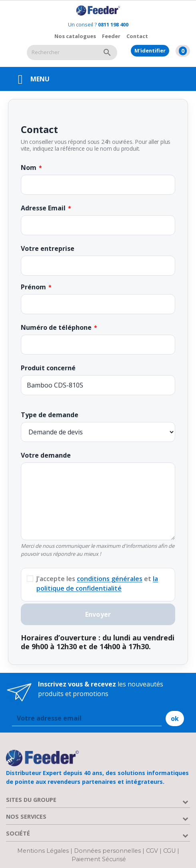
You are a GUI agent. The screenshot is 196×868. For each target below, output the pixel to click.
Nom (29, 168)
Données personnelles (108, 851)
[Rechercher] (62, 52)
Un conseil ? (98, 24)
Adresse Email (43, 208)
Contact (137, 36)
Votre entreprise (48, 248)
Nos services (26, 817)
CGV (152, 851)
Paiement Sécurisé (99, 859)
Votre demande (46, 455)
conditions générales (110, 579)
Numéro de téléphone (56, 327)
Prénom (33, 287)
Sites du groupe (31, 800)
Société (18, 833)
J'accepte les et (97, 583)
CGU (169, 851)
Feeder (111, 36)
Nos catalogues (75, 36)
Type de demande (50, 415)
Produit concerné (48, 368)
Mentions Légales (44, 851)
